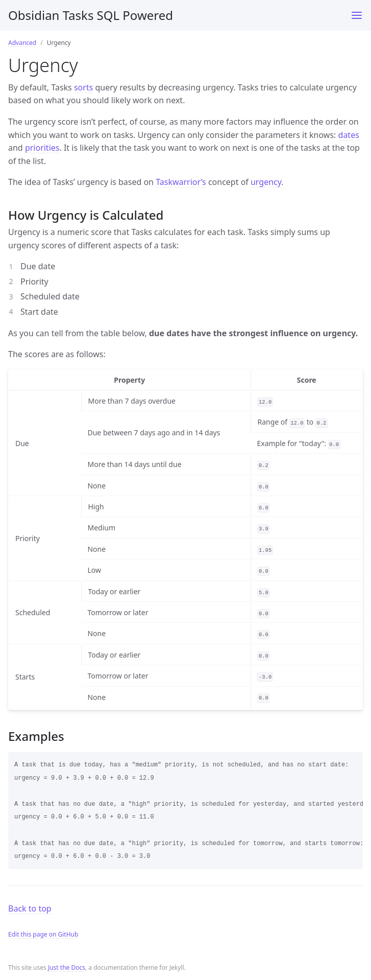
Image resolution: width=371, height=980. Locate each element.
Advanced (22, 43)
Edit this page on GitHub (43, 934)
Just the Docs (67, 967)
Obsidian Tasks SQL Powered (91, 15)
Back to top (30, 908)
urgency (266, 182)
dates (349, 135)
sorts (83, 87)
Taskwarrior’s (181, 182)
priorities (42, 148)
